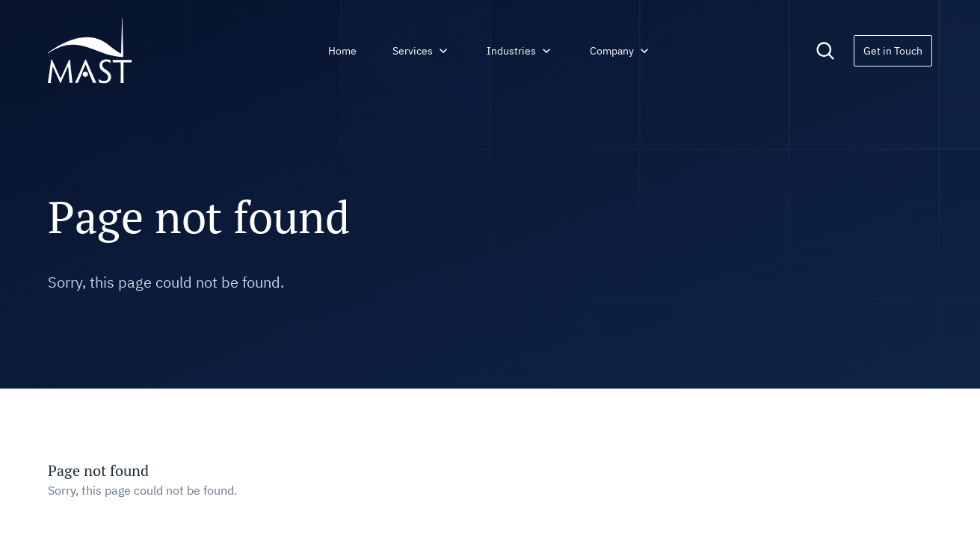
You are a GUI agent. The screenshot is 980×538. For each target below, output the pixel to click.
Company (621, 51)
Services (422, 51)
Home (342, 51)
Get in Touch (893, 51)
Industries (520, 51)
